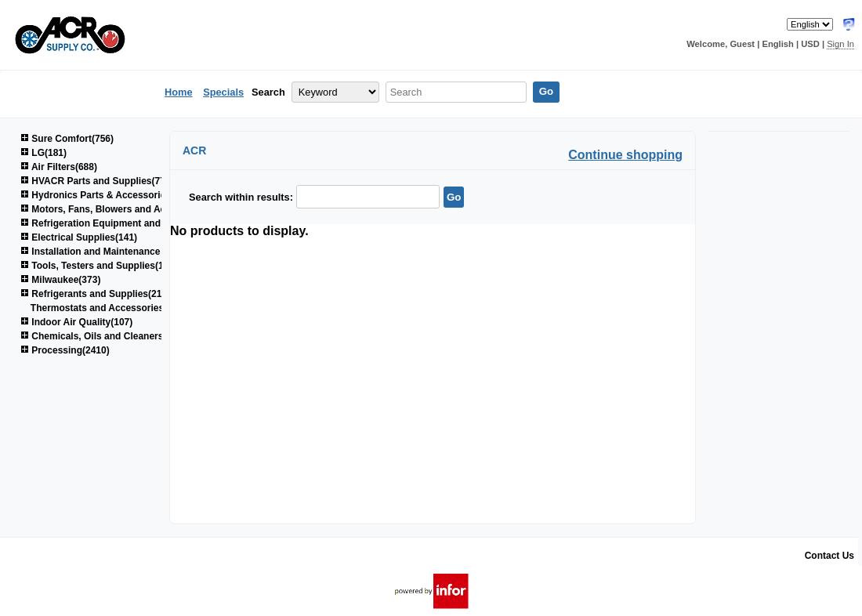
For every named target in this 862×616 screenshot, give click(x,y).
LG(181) (43, 153)
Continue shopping (625, 155)
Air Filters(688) (59, 167)
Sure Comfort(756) (67, 139)
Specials (223, 92)
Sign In (840, 44)
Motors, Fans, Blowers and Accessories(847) (126, 209)
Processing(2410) (65, 350)
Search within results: (241, 197)
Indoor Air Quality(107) (76, 322)
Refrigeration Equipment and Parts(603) (114, 223)
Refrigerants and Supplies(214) (95, 294)
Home (179, 92)
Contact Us (829, 556)
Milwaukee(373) (60, 280)
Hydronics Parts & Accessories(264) (107, 195)
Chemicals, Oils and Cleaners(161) (103, 336)
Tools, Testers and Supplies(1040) (101, 266)
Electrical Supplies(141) (79, 237)
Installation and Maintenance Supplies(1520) (125, 252)
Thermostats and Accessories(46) (106, 308)
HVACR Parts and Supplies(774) (97, 181)
